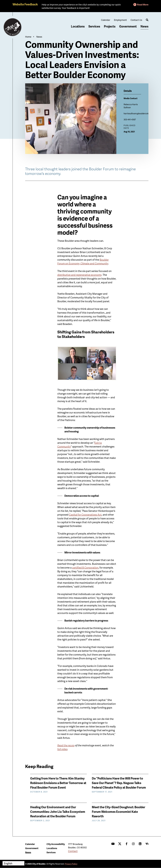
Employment (120, 20)
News (144, 26)
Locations (78, 26)
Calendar (106, 20)
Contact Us (136, 20)
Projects (110, 26)
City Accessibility (56, 844)
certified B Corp (85, 568)
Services (94, 26)
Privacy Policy (71, 864)
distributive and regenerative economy (79, 275)
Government (128, 26)
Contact (73, 851)
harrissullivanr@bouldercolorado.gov (140, 113)
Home (28, 37)
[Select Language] (13, 863)
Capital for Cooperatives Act (85, 515)
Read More (143, 4)
